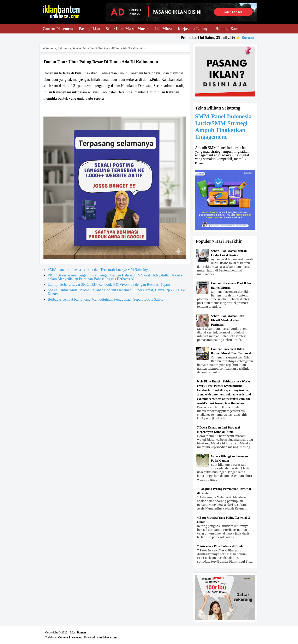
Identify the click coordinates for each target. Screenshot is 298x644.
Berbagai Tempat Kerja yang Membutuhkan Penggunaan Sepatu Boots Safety (106, 299)
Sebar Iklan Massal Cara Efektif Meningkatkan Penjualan (228, 320)
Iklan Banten (78, 633)
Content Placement (70, 637)
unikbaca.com (108, 637)
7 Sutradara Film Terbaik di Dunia (220, 546)
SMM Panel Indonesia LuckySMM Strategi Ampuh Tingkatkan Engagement (223, 127)
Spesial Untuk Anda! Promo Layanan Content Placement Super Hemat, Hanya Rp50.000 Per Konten (117, 292)
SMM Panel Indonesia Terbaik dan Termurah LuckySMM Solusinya (99, 270)
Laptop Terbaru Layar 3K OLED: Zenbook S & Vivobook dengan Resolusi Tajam (109, 285)
